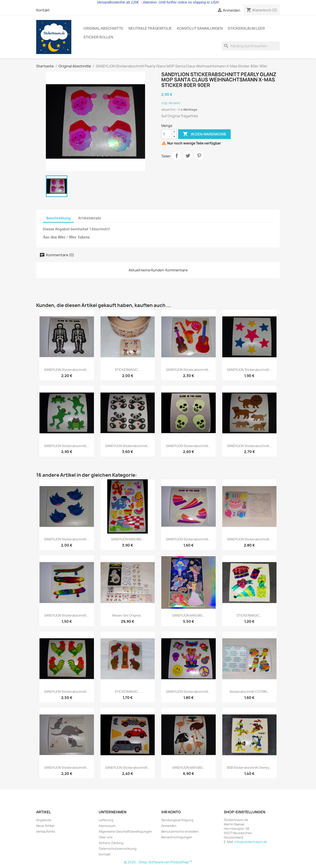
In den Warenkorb (204, 134)
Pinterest (199, 156)
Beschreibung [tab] (58, 218)
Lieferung (106, 820)
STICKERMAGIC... (127, 370)
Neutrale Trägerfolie (150, 28)
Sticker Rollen (98, 37)
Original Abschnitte (103, 28)
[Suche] (251, 46)
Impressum (107, 826)
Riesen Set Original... (128, 615)
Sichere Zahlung (111, 843)
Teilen (177, 156)
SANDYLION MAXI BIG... (127, 539)
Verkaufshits (46, 831)
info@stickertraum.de (251, 842)
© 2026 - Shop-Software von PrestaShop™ (158, 862)
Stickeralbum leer (246, 28)
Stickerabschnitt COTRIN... (249, 692)
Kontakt (43, 10)
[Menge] (167, 134)
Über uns (106, 837)
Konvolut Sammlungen (200, 28)
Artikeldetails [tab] (90, 218)
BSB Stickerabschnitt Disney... (249, 768)
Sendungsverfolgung (177, 820)
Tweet (188, 156)
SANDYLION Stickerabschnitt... (67, 370)
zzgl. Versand (171, 103)
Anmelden (169, 826)
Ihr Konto (171, 812)
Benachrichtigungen (177, 837)
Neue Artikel (45, 826)
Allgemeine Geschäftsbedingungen (125, 831)
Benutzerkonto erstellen (180, 831)
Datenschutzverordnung (118, 849)
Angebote (44, 820)
